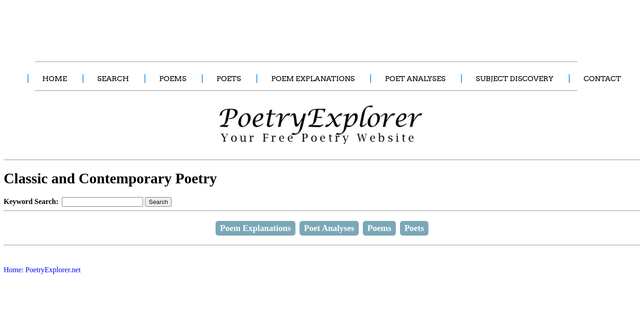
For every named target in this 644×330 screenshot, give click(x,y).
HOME (55, 79)
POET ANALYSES (415, 79)
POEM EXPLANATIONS (313, 79)
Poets (414, 228)
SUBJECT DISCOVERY (514, 79)
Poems (379, 228)
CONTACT (602, 79)
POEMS (173, 79)
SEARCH (113, 79)
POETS (229, 79)
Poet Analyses (329, 228)
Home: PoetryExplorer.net (42, 270)
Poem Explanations (255, 228)
